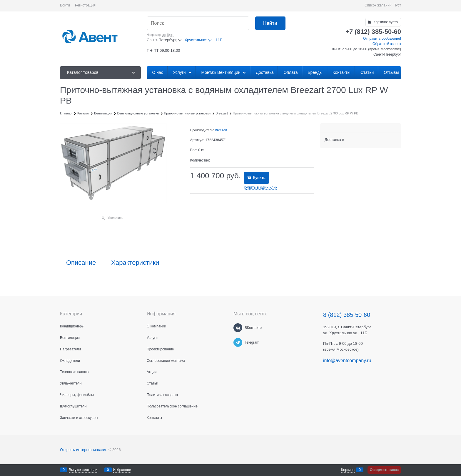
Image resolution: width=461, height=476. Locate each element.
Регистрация (85, 5)
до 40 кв (168, 35)
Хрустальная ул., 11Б (204, 40)
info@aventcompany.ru (347, 361)
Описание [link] (81, 263)
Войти (65, 5)
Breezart (221, 130)
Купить (259, 178)
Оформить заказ (384, 470)
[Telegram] (238, 342)
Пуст (397, 5)
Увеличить (115, 218)
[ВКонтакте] (238, 328)
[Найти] (270, 23)
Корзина (348, 470)
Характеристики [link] (135, 263)
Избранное (122, 470)
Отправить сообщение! (382, 39)
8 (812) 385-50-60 (347, 315)
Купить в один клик (260, 187)
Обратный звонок (387, 44)
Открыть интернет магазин (84, 450)
